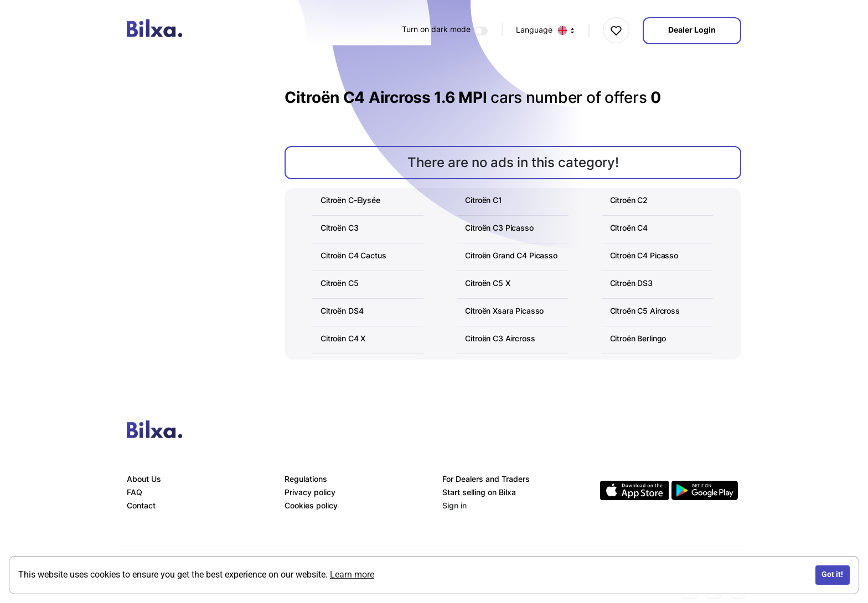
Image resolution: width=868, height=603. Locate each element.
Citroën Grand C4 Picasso (511, 255)
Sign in (454, 505)
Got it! (832, 575)
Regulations (306, 479)
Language (546, 30)
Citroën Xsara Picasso (504, 311)
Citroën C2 (629, 200)
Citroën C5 (340, 283)
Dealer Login (692, 30)
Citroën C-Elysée (350, 200)
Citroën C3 (340, 228)
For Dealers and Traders (486, 479)
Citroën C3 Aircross (500, 338)
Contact (141, 505)
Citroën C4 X (343, 338)
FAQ (135, 492)
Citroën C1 (484, 200)
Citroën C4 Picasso (644, 255)
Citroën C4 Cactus (353, 255)
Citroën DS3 (631, 283)
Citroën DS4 (342, 311)
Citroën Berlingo (638, 338)
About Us (144, 479)
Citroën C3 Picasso (499, 228)
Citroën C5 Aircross (645, 311)
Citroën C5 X (487, 283)
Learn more (352, 575)
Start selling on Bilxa (479, 492)
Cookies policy (311, 505)
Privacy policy (310, 492)
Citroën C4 (629, 228)
